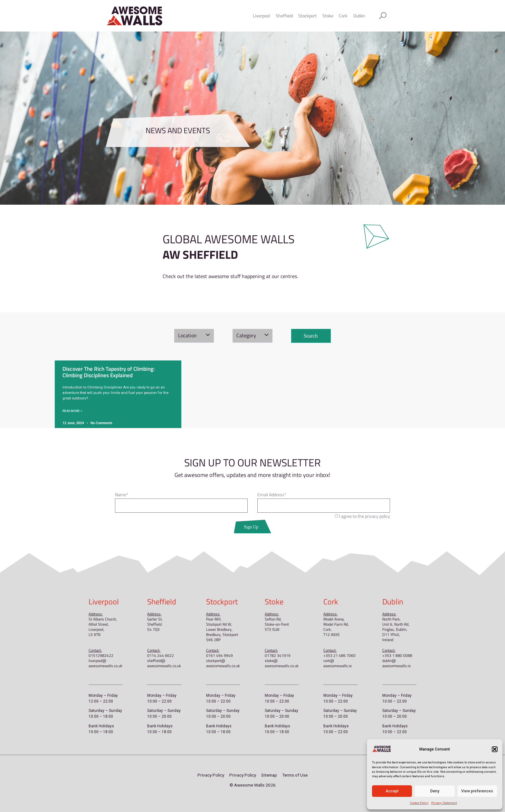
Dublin (359, 16)
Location (187, 335)
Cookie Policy (419, 803)
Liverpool (261, 16)
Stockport (307, 16)
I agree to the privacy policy (365, 516)
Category (246, 335)
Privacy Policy (211, 775)
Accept (392, 791)
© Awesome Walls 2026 (253, 785)
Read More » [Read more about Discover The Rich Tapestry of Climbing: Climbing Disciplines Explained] (72, 411)
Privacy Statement (444, 803)
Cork (343, 16)
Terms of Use (295, 775)
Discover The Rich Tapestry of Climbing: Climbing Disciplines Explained (109, 372)
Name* (122, 495)
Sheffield (284, 16)
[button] (495, 749)
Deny (435, 791)
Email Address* (272, 495)
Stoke (328, 16)
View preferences (477, 791)
